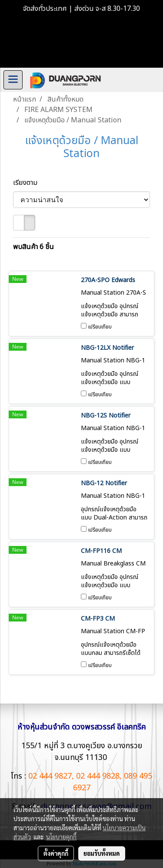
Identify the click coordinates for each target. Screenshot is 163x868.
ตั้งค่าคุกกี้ (56, 853)
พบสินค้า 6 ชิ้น (33, 247)
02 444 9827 (50, 776)
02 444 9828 (98, 776)
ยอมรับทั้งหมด (102, 853)
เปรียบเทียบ (100, 327)
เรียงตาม (28, 183)
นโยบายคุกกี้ (61, 837)
